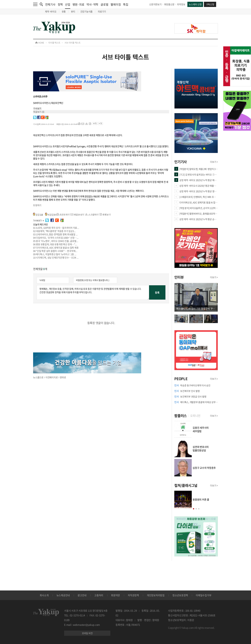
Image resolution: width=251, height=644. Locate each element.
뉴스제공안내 (63, 595)
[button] (194, 509)
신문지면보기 (155, 4)
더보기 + (214, 162)
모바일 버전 (87, 633)
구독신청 (210, 4)
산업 (68, 5)
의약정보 (181, 4)
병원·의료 (78, 4)
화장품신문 (169, 4)
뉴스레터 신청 (195, 4)
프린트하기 (63, 215)
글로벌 (104, 4)
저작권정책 (133, 595)
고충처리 (99, 595)
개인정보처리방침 (156, 595)
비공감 (50, 215)
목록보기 (105, 215)
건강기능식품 (87, 11)
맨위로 (63, 377)
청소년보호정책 (180, 595)
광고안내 (82, 595)
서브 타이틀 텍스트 (73, 43)
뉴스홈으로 (38, 377)
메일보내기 (77, 215)
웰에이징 (116, 4)
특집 (126, 4)
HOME (40, 43)
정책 (60, 4)
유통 (64, 11)
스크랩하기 (92, 215)
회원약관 (115, 595)
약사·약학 (92, 4)
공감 (38, 215)
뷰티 (73, 11)
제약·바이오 (51, 11)
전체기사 (50, 4)
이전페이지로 (52, 377)
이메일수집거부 (204, 595)
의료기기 (102, 11)
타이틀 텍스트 (54, 43)
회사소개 (44, 595)
